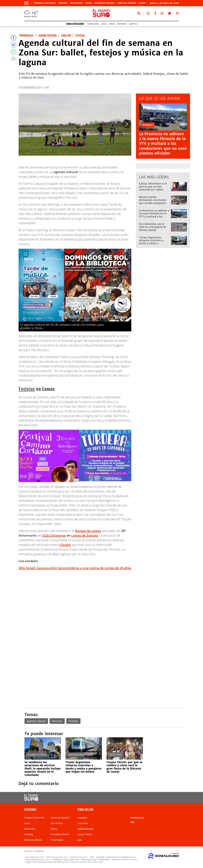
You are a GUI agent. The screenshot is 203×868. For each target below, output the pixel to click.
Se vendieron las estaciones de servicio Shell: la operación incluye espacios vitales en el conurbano (43, 769)
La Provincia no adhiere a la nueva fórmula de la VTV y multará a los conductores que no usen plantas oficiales (163, 144)
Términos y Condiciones (34, 851)
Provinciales (57, 840)
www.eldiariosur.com (34, 857)
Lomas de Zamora (127, 3)
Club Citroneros (54, 535)
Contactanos (137, 818)
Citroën (65, 545)
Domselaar (122, 24)
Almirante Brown (105, 3)
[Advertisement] (104, 594)
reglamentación (85, 829)
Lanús (104, 24)
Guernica (133, 24)
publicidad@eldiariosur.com (38, 860)
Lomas (112, 24)
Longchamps (93, 24)
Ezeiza (89, 3)
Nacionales (30, 829)
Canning (63, 3)
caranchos (83, 823)
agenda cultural (36, 721)
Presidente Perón (60, 834)
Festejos (27, 389)
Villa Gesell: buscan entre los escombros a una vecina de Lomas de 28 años (75, 568)
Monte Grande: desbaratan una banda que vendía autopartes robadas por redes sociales (153, 203)
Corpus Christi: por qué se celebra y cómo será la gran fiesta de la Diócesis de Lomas (124, 767)
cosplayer (82, 818)
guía (80, 840)
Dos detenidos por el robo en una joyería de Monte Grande (153, 227)
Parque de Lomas (88, 531)
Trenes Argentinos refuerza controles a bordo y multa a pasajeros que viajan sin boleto (153, 243)
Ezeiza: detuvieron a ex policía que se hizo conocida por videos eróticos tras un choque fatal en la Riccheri (153, 189)
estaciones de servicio (37, 755)
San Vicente (76, 3)
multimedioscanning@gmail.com (121, 857)
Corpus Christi (115, 755)
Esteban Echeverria (45, 3)
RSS (132, 822)
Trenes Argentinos (76, 755)
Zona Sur (57, 721)
